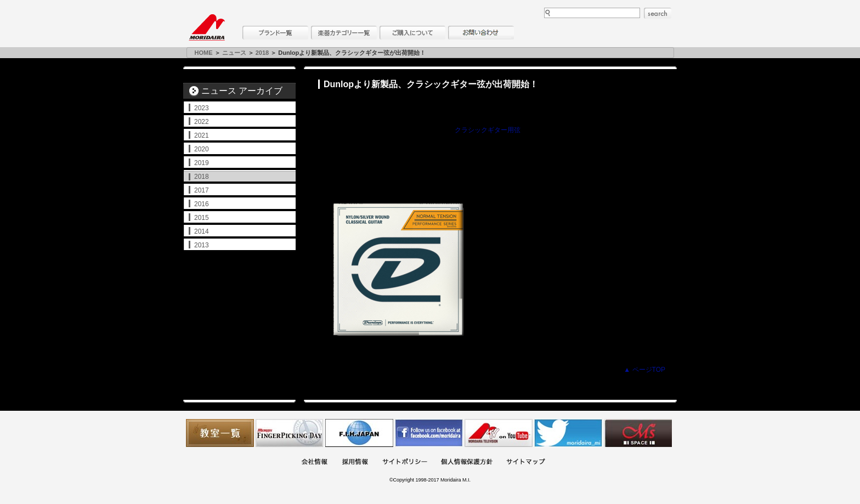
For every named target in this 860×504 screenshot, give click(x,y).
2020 (202, 149)
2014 (202, 231)
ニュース (234, 53)
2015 (202, 218)
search (658, 13)
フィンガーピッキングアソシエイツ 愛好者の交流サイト (290, 433)
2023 (202, 108)
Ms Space (638, 433)
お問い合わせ (481, 33)
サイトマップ (525, 463)
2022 (202, 122)
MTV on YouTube (499, 433)
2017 (202, 190)
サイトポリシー (405, 463)
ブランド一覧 (275, 33)
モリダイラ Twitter (568, 433)
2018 (262, 53)
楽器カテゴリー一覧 (344, 33)
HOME (204, 53)
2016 (202, 204)
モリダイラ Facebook (429, 433)
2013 (202, 245)
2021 (202, 135)
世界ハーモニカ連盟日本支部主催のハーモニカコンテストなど (359, 433)
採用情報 (355, 463)
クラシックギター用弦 (488, 130)
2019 (202, 163)
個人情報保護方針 (467, 463)
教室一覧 (220, 433)
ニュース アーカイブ (242, 91)
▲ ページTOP (644, 370)
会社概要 (314, 463)
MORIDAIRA (207, 27)
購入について (412, 33)
